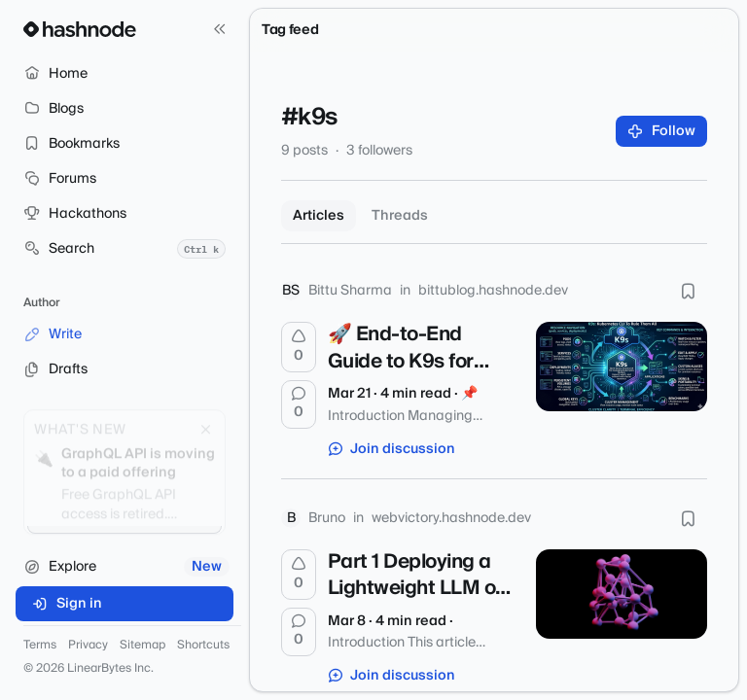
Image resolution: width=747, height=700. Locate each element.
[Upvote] (299, 347)
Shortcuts (203, 646)
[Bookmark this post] (688, 291)
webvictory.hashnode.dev (451, 518)
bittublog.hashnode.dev (493, 291)
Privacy (88, 646)
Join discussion (392, 449)
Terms (40, 646)
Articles (319, 216)
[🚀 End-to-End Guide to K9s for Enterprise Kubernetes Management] (622, 367)
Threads (400, 216)
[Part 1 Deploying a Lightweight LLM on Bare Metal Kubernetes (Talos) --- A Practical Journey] (622, 594)
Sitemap (142, 646)
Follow (662, 131)
